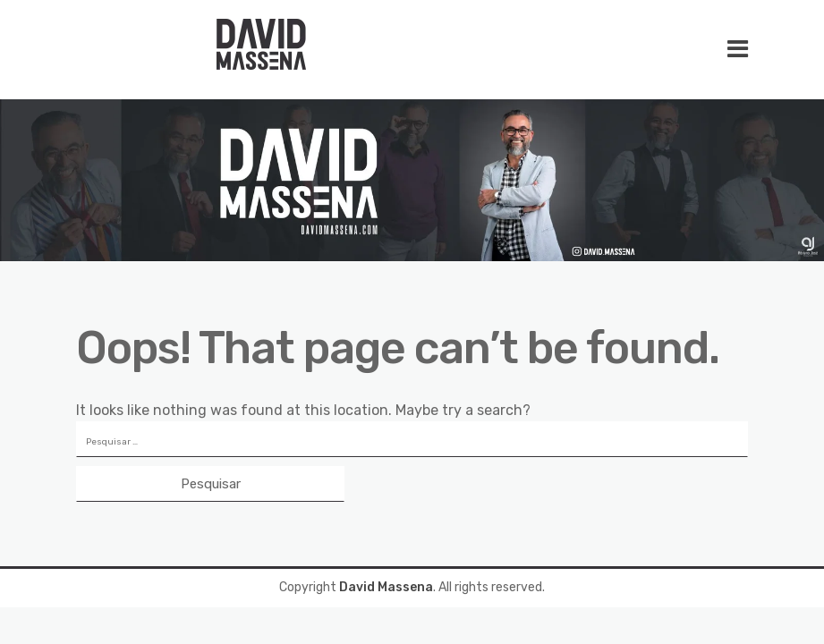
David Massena (386, 587)
